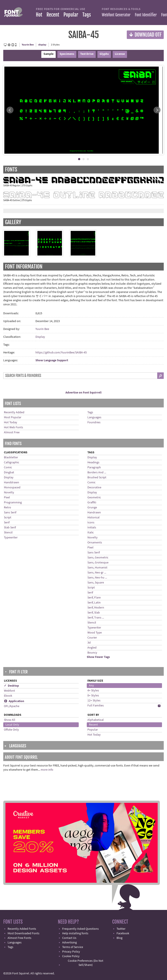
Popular (71, 15)
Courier (92, 638)
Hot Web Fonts (13, 427)
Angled (92, 648)
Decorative (94, 487)
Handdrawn (12, 482)
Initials (92, 528)
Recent (53, 15)
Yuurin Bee (28, 45)
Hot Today (11, 422)
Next (157, 110)
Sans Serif (10, 513)
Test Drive (87, 54)
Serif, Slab (94, 613)
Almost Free (12, 432)
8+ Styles (93, 696)
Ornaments (95, 543)
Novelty (9, 493)
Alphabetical (96, 720)
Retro (8, 508)
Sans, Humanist (97, 568)
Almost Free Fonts (19, 938)
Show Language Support (52, 360)
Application (14, 701)
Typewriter (11, 538)
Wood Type (95, 633)
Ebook (8, 696)
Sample (48, 54)
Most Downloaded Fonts (23, 933)
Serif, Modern (96, 608)
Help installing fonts (75, 933)
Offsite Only (11, 730)
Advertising (69, 943)
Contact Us (69, 938)
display (42, 45)
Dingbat (9, 472)
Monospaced (12, 487)
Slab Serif (10, 528)
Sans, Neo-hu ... (97, 578)
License (120, 54)
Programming (13, 503)
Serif (7, 523)
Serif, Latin (94, 603)
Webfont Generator (116, 15)
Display (40, 337)
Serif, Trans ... (96, 618)
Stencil (8, 533)
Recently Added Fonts (22, 929)
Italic (91, 533)
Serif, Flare (94, 598)
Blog (119, 938)
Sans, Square (96, 583)
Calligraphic (12, 462)
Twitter (121, 929)
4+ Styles (93, 691)
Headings (93, 462)
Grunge (92, 508)
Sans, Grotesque (98, 563)
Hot (39, 15)
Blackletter (11, 457)
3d (89, 643)
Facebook (123, 933)
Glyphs (104, 54)
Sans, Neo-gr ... (97, 573)
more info (47, 770)
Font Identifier (146, 15)
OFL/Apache (12, 706)
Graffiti (92, 503)
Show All (10, 720)
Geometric (94, 498)
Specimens (67, 54)
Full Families (96, 706)
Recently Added (14, 412)
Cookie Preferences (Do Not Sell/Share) (86, 963)
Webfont (9, 691)
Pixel (7, 498)
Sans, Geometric (98, 558)
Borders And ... (97, 472)
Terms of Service (73, 947)
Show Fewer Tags (98, 657)
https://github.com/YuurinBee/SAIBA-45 (61, 353)
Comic (8, 467)
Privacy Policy (71, 952)
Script (8, 518)
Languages (94, 417)
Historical (94, 518)
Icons (91, 523)
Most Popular (13, 417)
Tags (87, 15)
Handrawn (94, 513)
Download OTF (145, 34)
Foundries (94, 422)
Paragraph (94, 467)
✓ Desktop (11, 686)
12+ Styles (94, 701)
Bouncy (92, 653)
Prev (10, 110)
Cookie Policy (71, 956)
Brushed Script (97, 477)
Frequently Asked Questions (80, 929)
